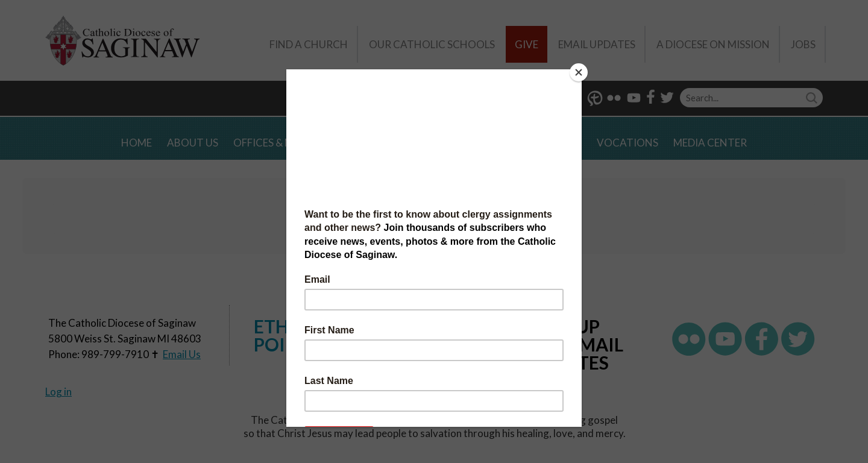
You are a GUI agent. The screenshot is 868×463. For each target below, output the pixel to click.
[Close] (579, 72)
